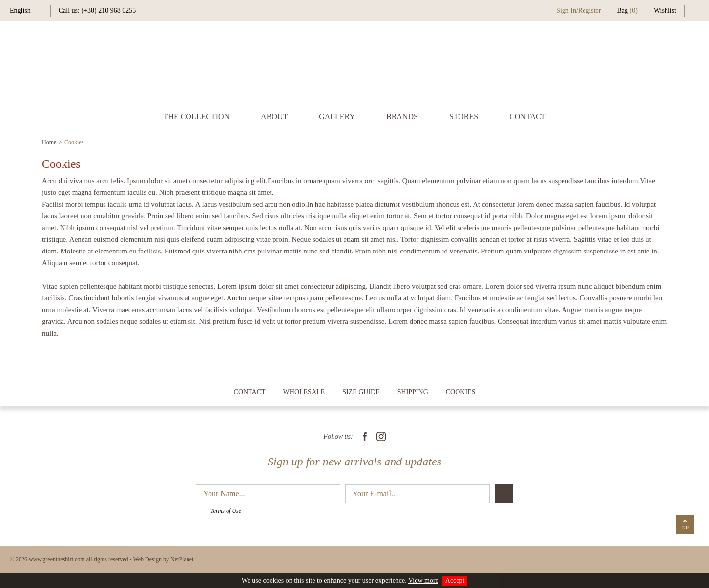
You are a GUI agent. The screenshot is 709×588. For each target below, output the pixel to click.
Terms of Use (226, 511)
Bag (627, 10)
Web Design (147, 559)
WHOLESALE (304, 392)
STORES (464, 116)
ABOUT (274, 116)
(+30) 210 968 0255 (108, 10)
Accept (455, 580)
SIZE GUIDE (361, 392)
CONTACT (527, 116)
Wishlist (665, 10)
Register (590, 10)
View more (423, 580)
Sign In (566, 10)
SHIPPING (413, 392)
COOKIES (461, 392)
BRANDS (402, 116)
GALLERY (337, 116)
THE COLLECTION (197, 116)
